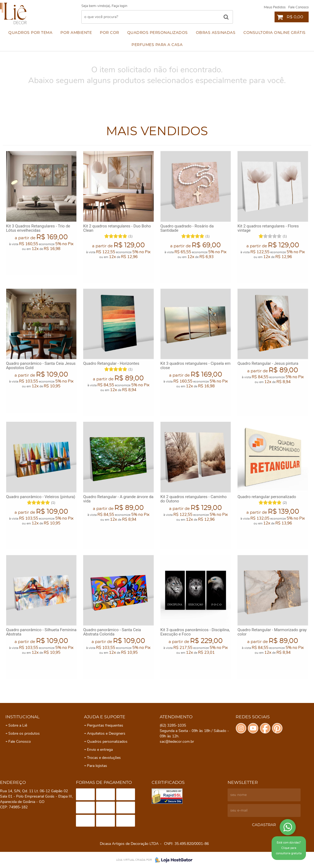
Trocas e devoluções (104, 758)
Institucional (22, 717)
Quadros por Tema (30, 33)
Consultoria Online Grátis (275, 33)
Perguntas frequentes (105, 726)
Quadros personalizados (158, 33)
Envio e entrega (100, 750)
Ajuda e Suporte (105, 717)
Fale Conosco (298, 7)
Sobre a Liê (18, 726)
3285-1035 (173, 726)
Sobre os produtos (24, 734)
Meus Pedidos (275, 7)
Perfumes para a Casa (157, 45)
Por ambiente (76, 33)
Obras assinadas (216, 33)
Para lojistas (97, 766)
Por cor (109, 33)
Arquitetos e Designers (106, 734)
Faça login (119, 6)
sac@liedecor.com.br (177, 742)
